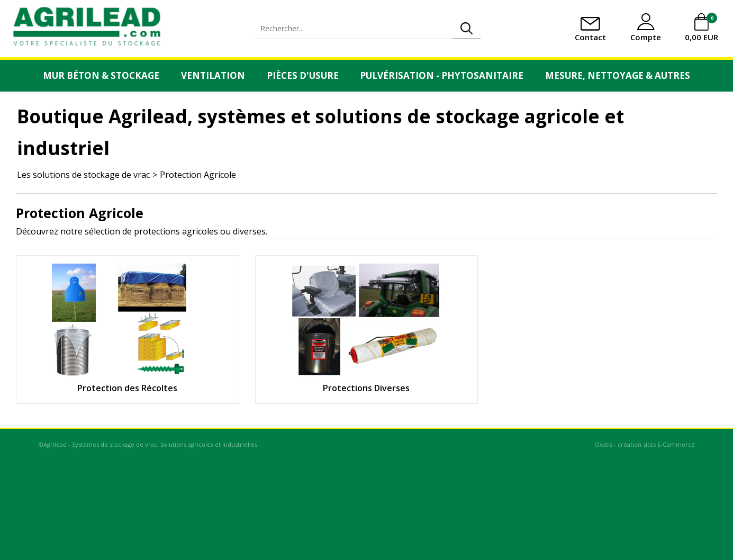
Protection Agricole (198, 175)
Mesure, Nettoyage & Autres (618, 75)
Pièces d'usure (303, 75)
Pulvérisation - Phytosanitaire (442, 75)
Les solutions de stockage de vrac (83, 175)
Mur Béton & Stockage (101, 75)
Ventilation (213, 75)
